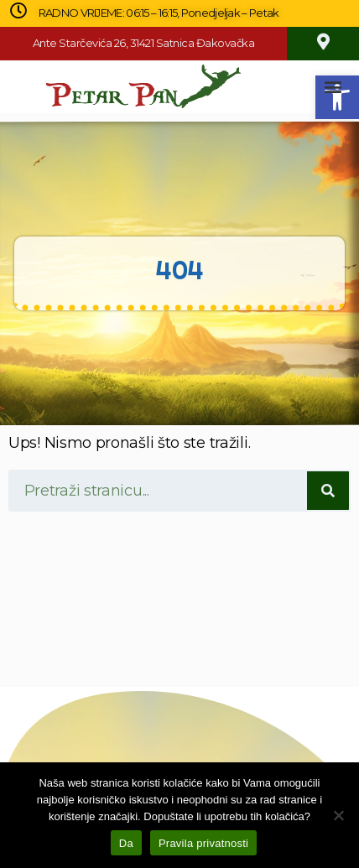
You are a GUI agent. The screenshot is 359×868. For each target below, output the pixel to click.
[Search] (328, 491)
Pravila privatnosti (203, 843)
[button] (333, 87)
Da (126, 843)
